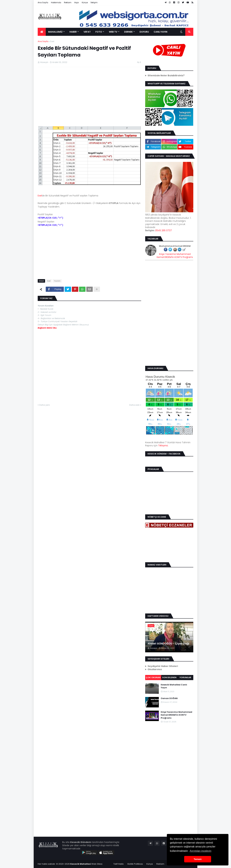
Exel (52, 41)
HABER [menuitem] (73, 32)
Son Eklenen (169, 677)
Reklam (68, 2)
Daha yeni (45, 405)
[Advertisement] (89, 93)
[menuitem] (42, 32)
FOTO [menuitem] (99, 32)
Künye (85, 2)
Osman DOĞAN (169, 698)
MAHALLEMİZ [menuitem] (55, 32)
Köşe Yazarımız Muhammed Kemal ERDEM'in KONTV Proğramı (175, 256)
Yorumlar (185, 677)
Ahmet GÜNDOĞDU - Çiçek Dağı (168, 644)
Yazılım (57, 281)
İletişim (94, 2)
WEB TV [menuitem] (113, 32)
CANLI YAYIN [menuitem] (160, 32)
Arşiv (77, 2)
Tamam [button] (198, 859)
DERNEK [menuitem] (128, 32)
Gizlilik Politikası (135, 864)
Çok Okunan (153, 677)
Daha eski (134, 405)
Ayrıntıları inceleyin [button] (200, 851)
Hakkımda (56, 2)
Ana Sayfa (43, 2)
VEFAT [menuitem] (87, 32)
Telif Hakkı (119, 864)
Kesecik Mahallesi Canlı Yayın (174, 686)
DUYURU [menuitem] (144, 32)
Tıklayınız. (163, 445)
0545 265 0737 (164, 230)
